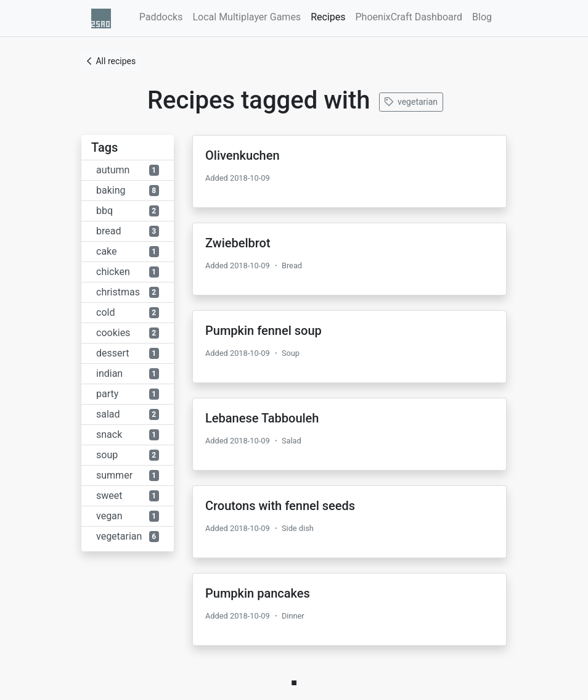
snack (128, 434)
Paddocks (161, 17)
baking (128, 190)
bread (128, 231)
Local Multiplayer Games (247, 17)
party (128, 394)
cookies (128, 333)
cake (128, 251)
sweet (128, 496)
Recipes (330, 16)
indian (128, 373)
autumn (128, 170)
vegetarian (411, 102)
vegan (128, 516)
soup (128, 455)
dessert (128, 353)
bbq (128, 211)
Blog (482, 17)
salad (128, 414)
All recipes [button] (111, 61)
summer (128, 475)
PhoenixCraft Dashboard (409, 17)
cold (128, 312)
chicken (128, 272)
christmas (128, 292)
